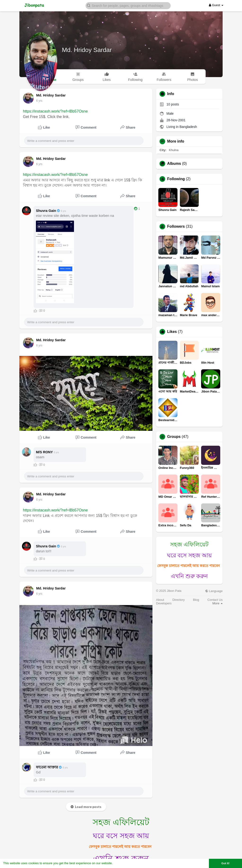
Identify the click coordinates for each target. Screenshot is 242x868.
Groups (174, 437)
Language (214, 591)
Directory (178, 600)
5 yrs (39, 101)
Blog (196, 600)
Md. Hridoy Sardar (87, 50)
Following (176, 179)
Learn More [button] (122, 863)
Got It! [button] (225, 863)
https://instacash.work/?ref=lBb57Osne (55, 111)
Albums (174, 164)
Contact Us (215, 600)
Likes (172, 332)
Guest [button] (216, 5)
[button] (128, 5)
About (160, 600)
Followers (176, 227)
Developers (164, 603)
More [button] (218, 603)
